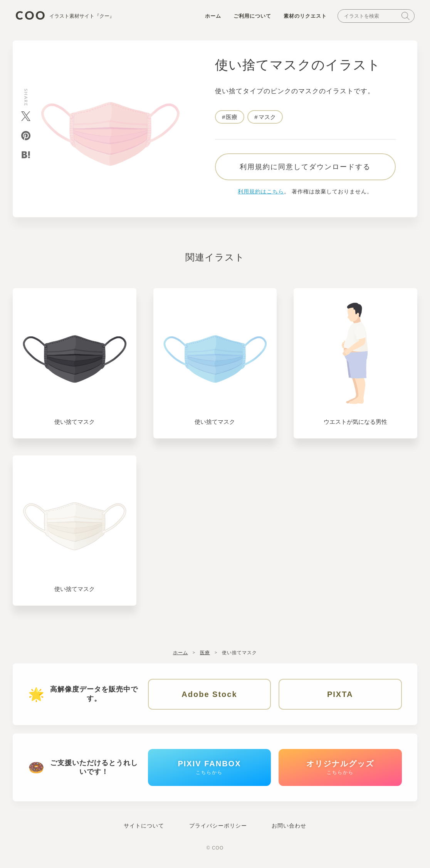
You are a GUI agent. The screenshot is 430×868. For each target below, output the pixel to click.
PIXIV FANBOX (209, 767)
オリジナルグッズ (340, 767)
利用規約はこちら (261, 191)
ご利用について (252, 16)
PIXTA (340, 694)
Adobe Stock (209, 694)
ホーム (213, 16)
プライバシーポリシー (218, 826)
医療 (232, 117)
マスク (267, 117)
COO (65, 16)
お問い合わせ (289, 826)
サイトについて (144, 826)
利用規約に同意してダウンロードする (305, 167)
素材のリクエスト (305, 16)
